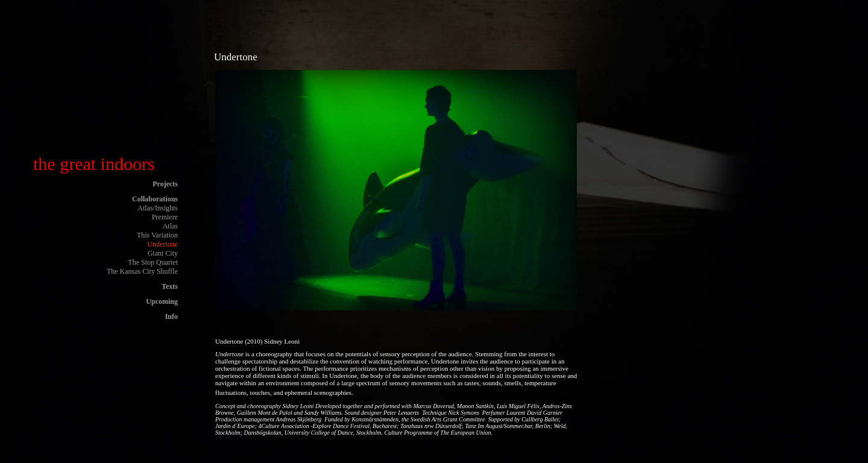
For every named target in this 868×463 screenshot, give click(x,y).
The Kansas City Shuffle (142, 271)
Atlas (170, 226)
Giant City (163, 253)
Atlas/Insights (158, 208)
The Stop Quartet (153, 262)
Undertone (162, 244)
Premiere (165, 217)
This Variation (157, 235)
